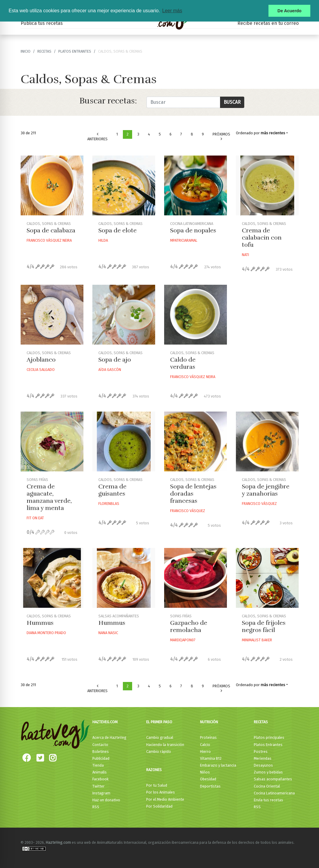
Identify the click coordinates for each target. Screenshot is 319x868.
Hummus (40, 623)
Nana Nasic (108, 633)
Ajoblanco (41, 360)
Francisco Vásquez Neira (49, 240)
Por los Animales (161, 792)
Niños (205, 772)
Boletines (101, 751)
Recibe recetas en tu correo (268, 23)
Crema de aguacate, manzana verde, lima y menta (49, 497)
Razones (154, 770)
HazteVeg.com (105, 722)
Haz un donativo (106, 800)
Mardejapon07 (183, 640)
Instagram (101, 793)
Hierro (205, 751)
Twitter (99, 786)
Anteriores (97, 137)
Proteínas (208, 737)
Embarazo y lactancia (218, 765)
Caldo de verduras (183, 363)
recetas (44, 51)
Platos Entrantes (75, 51)
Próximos (221, 137)
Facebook (100, 779)
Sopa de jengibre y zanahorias (266, 490)
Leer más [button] (172, 11)
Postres (261, 751)
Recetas (261, 722)
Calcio (205, 745)
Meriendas (263, 758)
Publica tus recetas (42, 23)
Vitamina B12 (211, 758)
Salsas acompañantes (273, 779)
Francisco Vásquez (188, 511)
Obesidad (208, 779)
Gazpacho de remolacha (189, 626)
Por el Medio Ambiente (165, 799)
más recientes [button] (273, 133)
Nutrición (209, 722)
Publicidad (101, 758)
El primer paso (159, 722)
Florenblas (109, 504)
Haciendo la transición (165, 745)
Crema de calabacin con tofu (262, 238)
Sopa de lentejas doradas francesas (193, 494)
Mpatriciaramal (184, 240)
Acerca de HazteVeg (109, 737)
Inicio (26, 51)
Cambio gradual (160, 737)
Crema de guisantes (112, 490)
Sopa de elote (117, 230)
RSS (96, 807)
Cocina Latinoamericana (274, 793)
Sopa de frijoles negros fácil (264, 626)
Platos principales (269, 737)
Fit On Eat (35, 518)
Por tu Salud (157, 785)
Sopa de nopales (193, 230)
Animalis (100, 772)
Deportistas (210, 786)
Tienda (98, 765)
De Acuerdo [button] (289, 11)
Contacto (100, 745)
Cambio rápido (159, 751)
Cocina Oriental (267, 786)
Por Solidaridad (159, 806)
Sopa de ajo (115, 360)
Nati (245, 255)
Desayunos (263, 765)
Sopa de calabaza (51, 230)
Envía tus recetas (268, 800)
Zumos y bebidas (268, 772)
